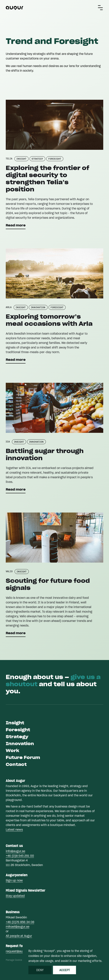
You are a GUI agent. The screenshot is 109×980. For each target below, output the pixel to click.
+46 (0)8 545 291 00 (20, 856)
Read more (16, 225)
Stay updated (15, 896)
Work (12, 750)
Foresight (18, 730)
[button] (100, 8)
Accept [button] (65, 970)
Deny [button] (40, 970)
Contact (16, 764)
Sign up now (14, 880)
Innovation (20, 744)
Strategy (17, 737)
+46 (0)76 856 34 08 (20, 922)
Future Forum (23, 757)
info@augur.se (15, 851)
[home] (14, 8)
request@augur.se (18, 951)
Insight (15, 723)
